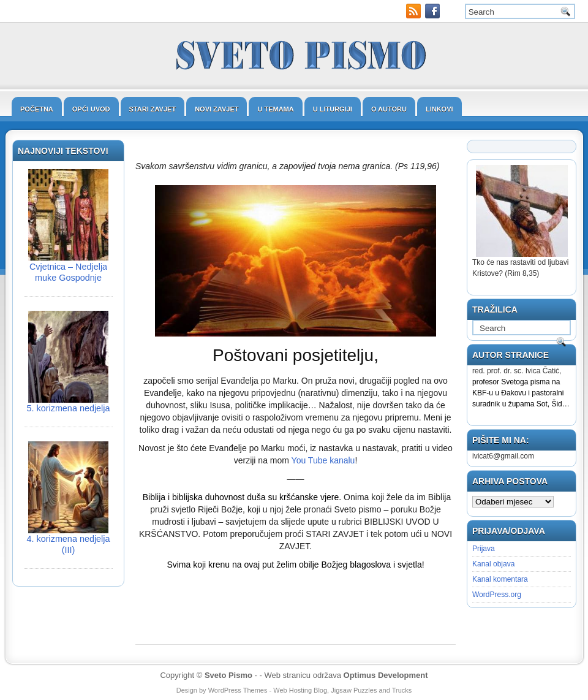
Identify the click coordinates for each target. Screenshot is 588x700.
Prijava (484, 549)
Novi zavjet (217, 109)
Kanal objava (493, 564)
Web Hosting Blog (300, 690)
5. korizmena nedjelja (69, 408)
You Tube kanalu (323, 460)
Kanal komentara (500, 579)
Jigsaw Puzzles (354, 690)
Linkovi (439, 109)
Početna (37, 109)
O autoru (389, 109)
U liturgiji (333, 109)
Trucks (402, 690)
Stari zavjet (153, 109)
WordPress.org (497, 595)
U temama (275, 109)
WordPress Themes (238, 690)
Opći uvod (91, 109)
